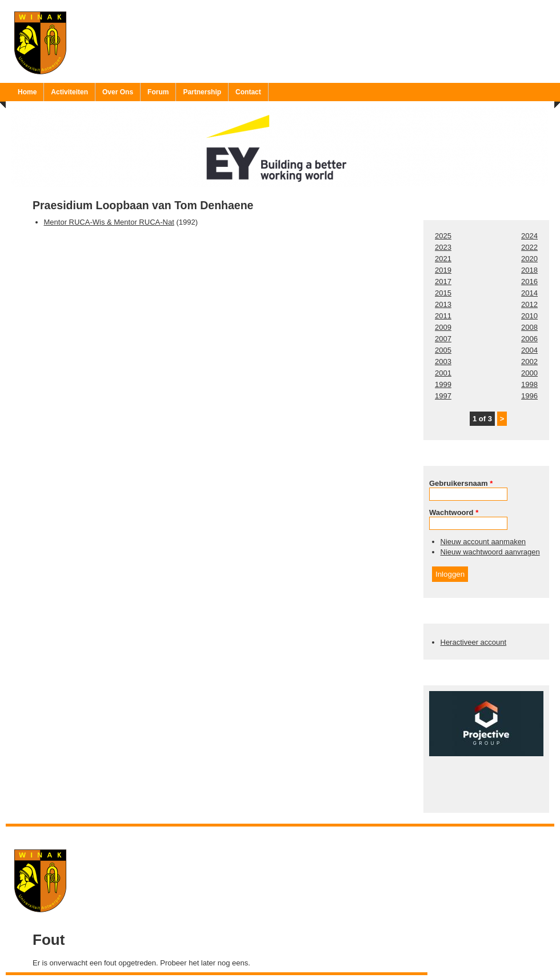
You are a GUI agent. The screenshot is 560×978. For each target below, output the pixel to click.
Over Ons (118, 92)
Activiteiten (69, 92)
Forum (158, 92)
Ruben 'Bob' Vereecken (292, 834)
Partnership (202, 92)
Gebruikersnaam (461, 483)
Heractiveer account (474, 642)
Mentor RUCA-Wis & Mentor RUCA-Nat (109, 222)
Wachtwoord (454, 512)
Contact (248, 92)
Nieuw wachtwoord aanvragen (490, 552)
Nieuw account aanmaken (483, 542)
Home (27, 92)
